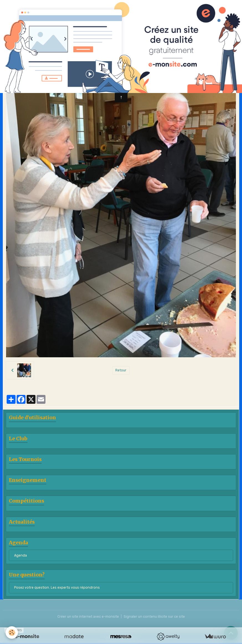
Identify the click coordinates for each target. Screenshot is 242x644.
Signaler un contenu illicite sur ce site (154, 617)
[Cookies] (12, 633)
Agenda (21, 555)
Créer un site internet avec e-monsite (88, 617)
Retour (121, 370)
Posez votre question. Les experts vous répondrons (57, 588)
